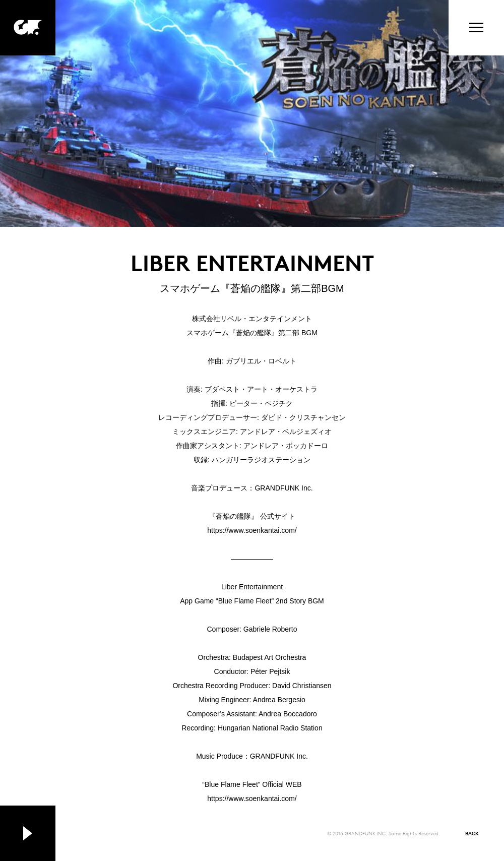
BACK (472, 833)
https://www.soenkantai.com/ (252, 530)
